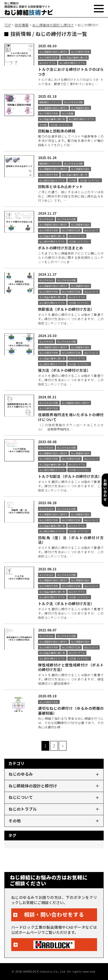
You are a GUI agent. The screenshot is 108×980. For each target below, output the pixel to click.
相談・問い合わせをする (54, 914)
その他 (15, 821)
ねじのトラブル (23, 809)
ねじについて (21, 797)
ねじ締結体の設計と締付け (33, 786)
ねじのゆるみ (21, 774)
